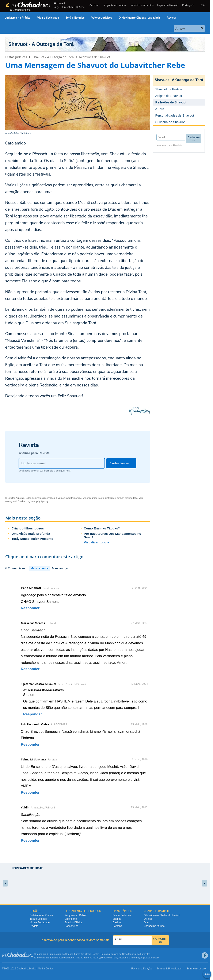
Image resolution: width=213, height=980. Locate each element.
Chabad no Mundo (154, 926)
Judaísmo (123, 958)
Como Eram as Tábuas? (102, 528)
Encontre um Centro (142, 5)
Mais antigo (60, 568)
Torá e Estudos (75, 18)
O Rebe (148, 919)
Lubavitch (79, 954)
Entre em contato (196, 969)
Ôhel (146, 922)
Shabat (117, 919)
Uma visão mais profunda (31, 534)
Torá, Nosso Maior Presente (32, 539)
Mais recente (39, 568)
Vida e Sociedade (48, 18)
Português (188, 5)
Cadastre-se (71, 926)
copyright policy (40, 501)
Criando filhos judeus (28, 528)
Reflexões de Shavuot (95, 57)
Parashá (117, 926)
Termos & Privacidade (169, 969)
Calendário (71, 919)
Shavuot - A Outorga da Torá (41, 44)
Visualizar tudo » (96, 542)
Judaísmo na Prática (18, 18)
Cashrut (117, 922)
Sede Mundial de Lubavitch (136, 954)
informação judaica (141, 958)
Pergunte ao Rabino (114, 5)
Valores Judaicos (102, 18)
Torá (115, 958)
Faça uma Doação (168, 5)
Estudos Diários (73, 922)
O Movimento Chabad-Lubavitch (139, 18)
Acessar (94, 5)
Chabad (69, 954)
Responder (30, 608)
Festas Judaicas (16, 57)
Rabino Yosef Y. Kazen (88, 958)
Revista (171, 18)
